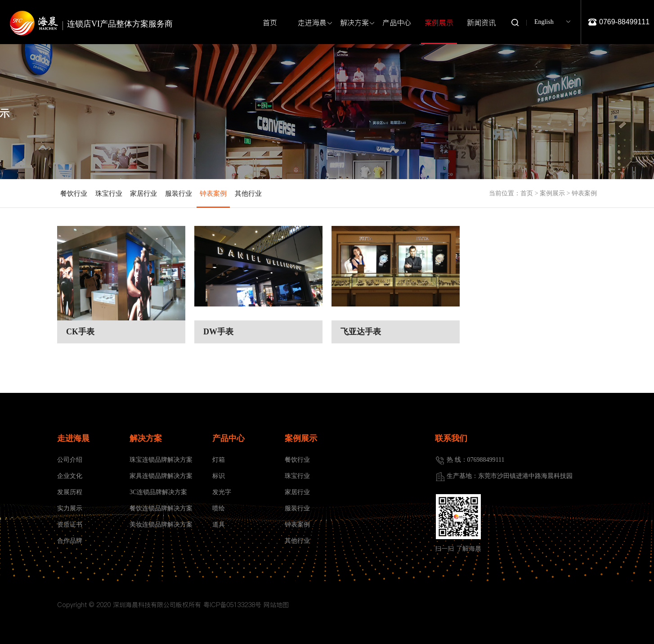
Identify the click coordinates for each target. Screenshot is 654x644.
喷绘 (219, 508)
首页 (270, 23)
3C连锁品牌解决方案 (158, 492)
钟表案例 (213, 199)
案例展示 (439, 30)
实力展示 (70, 508)
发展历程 (70, 492)
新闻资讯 (483, 23)
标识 (219, 476)
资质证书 (70, 525)
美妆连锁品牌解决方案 (161, 525)
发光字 (222, 492)
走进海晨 (314, 23)
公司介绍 (70, 460)
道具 (219, 525)
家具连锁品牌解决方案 (161, 476)
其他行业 (248, 194)
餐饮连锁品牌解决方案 (161, 508)
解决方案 (356, 23)
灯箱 (219, 460)
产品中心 (397, 23)
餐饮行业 (74, 194)
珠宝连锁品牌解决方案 (161, 460)
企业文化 (70, 476)
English (544, 22)
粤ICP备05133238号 (232, 605)
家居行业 (143, 194)
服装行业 (179, 194)
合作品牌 (70, 541)
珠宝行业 (109, 194)
